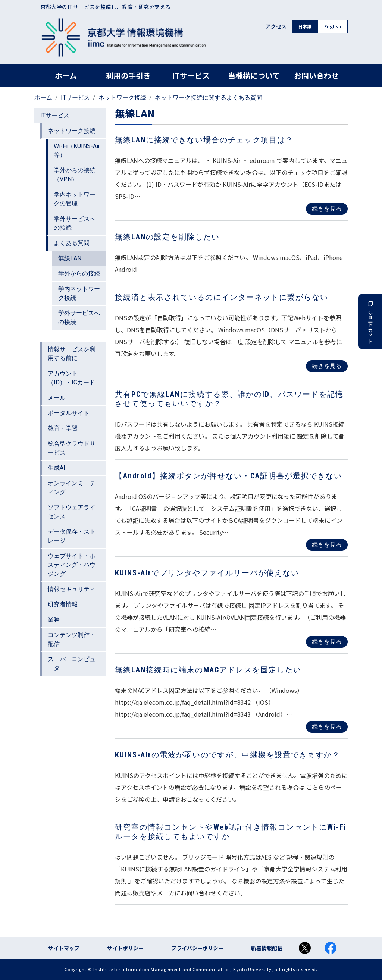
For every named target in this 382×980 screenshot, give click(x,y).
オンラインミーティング (72, 488)
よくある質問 (72, 243)
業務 (54, 620)
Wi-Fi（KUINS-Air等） (77, 150)
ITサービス (191, 76)
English (333, 26)
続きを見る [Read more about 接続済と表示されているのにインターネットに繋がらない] (327, 366)
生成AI (57, 468)
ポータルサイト (69, 413)
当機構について (254, 76)
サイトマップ (64, 948)
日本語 (305, 26)
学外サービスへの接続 (75, 223)
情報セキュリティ (72, 589)
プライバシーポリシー (197, 948)
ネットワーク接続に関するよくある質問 (209, 98)
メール (57, 398)
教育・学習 (63, 428)
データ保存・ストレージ (72, 536)
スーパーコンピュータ (72, 664)
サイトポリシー (125, 948)
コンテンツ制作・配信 (72, 639)
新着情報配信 (267, 948)
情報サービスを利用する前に (72, 354)
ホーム (66, 76)
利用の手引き (128, 76)
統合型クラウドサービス (72, 448)
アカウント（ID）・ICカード (71, 378)
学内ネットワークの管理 (75, 199)
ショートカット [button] (370, 321)
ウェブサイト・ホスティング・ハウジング (72, 565)
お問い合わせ (316, 76)
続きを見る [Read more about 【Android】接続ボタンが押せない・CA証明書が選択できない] (327, 545)
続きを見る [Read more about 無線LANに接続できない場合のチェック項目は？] (327, 209)
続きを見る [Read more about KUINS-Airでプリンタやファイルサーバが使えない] (327, 642)
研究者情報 (63, 604)
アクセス (276, 26)
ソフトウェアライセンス (72, 512)
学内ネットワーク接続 (79, 293)
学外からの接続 (79, 274)
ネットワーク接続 (122, 98)
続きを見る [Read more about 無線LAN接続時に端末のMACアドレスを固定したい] (327, 727)
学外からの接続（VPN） (75, 175)
